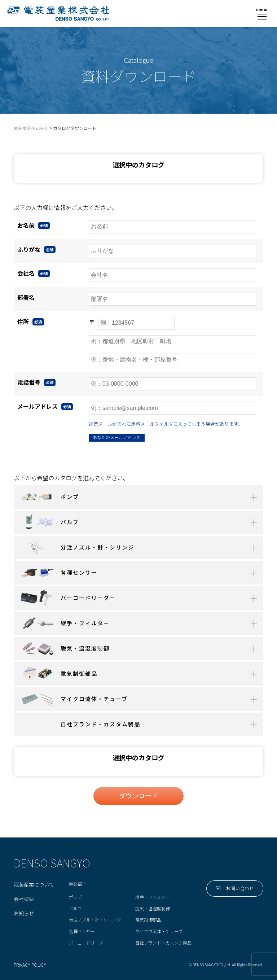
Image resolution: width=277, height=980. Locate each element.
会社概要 (24, 899)
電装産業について (34, 885)
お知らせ (24, 914)
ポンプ (75, 897)
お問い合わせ (235, 889)
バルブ (75, 909)
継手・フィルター (153, 897)
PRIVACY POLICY (30, 965)
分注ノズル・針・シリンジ (95, 920)
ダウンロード (138, 796)
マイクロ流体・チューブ (159, 931)
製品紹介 (78, 884)
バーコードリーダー (88, 943)
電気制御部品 (148, 920)
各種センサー (82, 931)
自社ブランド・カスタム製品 (163, 943)
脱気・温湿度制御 (153, 909)
